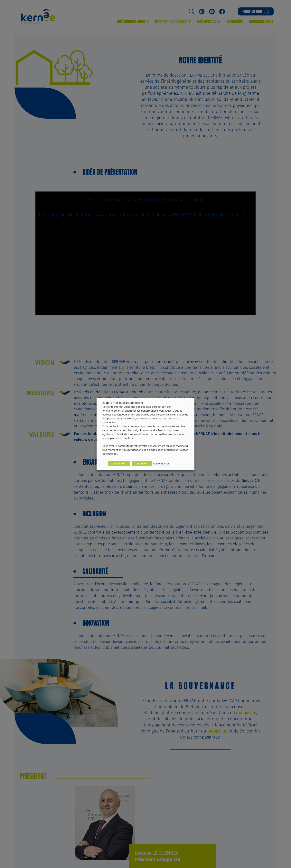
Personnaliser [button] (161, 463)
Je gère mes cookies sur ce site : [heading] (123, 403)
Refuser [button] (142, 463)
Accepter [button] (119, 463)
